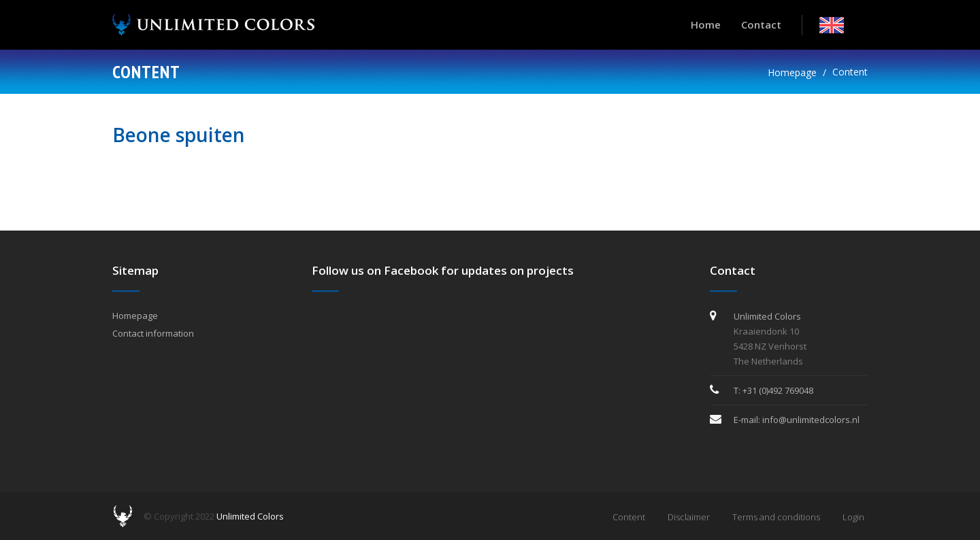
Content (850, 72)
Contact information (153, 333)
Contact (761, 24)
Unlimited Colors (250, 516)
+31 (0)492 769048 (778, 390)
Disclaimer (689, 517)
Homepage (792, 72)
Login (853, 517)
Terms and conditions (776, 517)
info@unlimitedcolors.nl (811, 420)
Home (706, 24)
